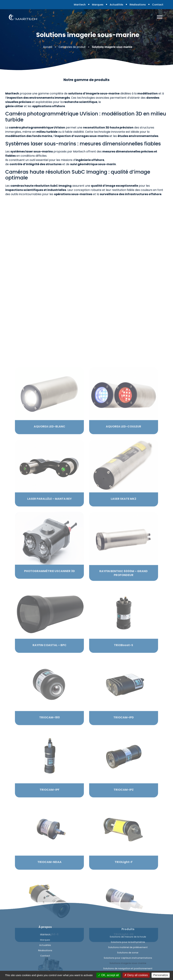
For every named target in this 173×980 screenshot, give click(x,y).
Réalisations (138, 5)
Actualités (116, 5)
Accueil (48, 48)
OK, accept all (108, 975)
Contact (158, 5)
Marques (98, 5)
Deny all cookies (136, 975)
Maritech (80, 5)
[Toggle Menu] (160, 17)
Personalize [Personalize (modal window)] (161, 975)
